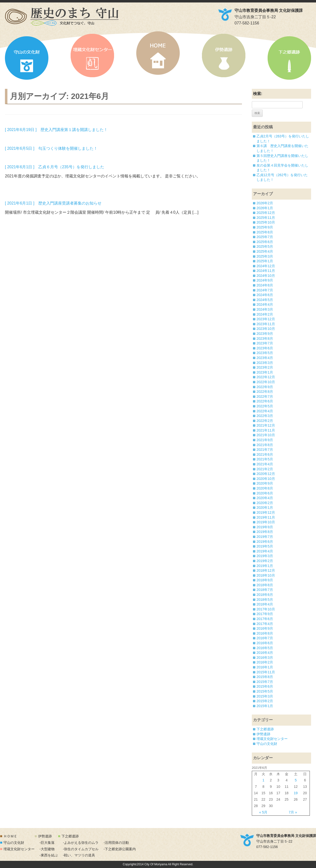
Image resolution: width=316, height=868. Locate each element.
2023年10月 (266, 329)
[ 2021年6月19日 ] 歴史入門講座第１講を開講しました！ (56, 130)
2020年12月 (266, 474)
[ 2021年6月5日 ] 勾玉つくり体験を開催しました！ (51, 148)
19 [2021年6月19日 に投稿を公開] (296, 793)
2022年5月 (265, 406)
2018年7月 (265, 590)
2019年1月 (265, 566)
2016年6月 (265, 643)
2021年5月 (265, 459)
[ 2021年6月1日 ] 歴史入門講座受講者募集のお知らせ (53, 203)
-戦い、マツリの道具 (79, 855)
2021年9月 (265, 440)
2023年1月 (265, 372)
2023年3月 (265, 363)
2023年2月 (265, 367)
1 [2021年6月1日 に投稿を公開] (263, 780)
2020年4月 (265, 498)
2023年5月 (265, 353)
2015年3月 (265, 696)
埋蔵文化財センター (92, 56)
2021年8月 (265, 445)
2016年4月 (265, 653)
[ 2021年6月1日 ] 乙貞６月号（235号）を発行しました (55, 167)
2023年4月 (265, 358)
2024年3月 (265, 309)
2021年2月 (265, 469)
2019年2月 (265, 561)
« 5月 (263, 812)
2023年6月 (265, 348)
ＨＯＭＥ (10, 836)
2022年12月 (266, 377)
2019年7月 (265, 537)
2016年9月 (265, 628)
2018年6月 (265, 595)
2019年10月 (266, 522)
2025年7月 (265, 237)
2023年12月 (266, 319)
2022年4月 (265, 411)
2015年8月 (265, 677)
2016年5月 (265, 648)
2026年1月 (265, 208)
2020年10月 (266, 479)
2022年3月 (265, 416)
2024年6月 (265, 295)
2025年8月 (265, 232)
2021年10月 (266, 435)
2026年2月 (265, 203)
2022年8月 (265, 392)
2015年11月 (266, 672)
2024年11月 (266, 271)
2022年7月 (265, 396)
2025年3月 (265, 256)
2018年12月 (266, 570)
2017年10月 (266, 609)
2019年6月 (265, 542)
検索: (258, 94)
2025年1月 (265, 261)
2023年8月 (265, 339)
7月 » (293, 812)
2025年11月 (266, 218)
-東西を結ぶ (49, 855)
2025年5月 (265, 246)
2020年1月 (265, 508)
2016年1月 (265, 667)
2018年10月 (266, 575)
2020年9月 (265, 483)
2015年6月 (265, 686)
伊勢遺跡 (224, 56)
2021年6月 (265, 454)
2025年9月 (265, 227)
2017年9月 (265, 614)
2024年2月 (265, 314)
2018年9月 (265, 580)
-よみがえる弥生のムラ (81, 843)
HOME (158, 53)
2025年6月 (265, 242)
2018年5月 (265, 600)
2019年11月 (266, 517)
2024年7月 (265, 290)
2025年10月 (266, 222)
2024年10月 (266, 276)
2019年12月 (266, 512)
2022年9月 (265, 387)
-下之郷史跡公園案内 (120, 849)
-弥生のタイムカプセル (81, 849)
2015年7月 (265, 682)
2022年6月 (265, 401)
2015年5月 (265, 691)
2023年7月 (265, 343)
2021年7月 (265, 450)
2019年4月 (265, 551)
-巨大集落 (47, 843)
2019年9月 (265, 527)
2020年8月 (265, 488)
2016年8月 (265, 633)
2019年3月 (265, 556)
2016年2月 (265, 662)
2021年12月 (266, 425)
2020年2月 (265, 503)
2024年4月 (265, 304)
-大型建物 (47, 849)
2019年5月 (265, 546)
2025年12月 (266, 213)
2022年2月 (265, 421)
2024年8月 (265, 285)
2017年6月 (265, 619)
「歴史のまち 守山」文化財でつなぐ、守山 (62, 17)
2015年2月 (265, 701)
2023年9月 (265, 334)
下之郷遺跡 (289, 58)
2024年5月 (265, 300)
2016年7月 (265, 638)
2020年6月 (265, 493)
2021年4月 (265, 464)
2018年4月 (265, 604)
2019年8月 (265, 532)
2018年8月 (265, 585)
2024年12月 (266, 266)
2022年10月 (266, 382)
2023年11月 (266, 324)
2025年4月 (265, 251)
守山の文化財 (27, 58)
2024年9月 (265, 280)
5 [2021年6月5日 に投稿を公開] (296, 780)
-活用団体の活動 (116, 843)
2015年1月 (265, 706)
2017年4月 (265, 624)
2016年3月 (265, 658)
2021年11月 (266, 430)
